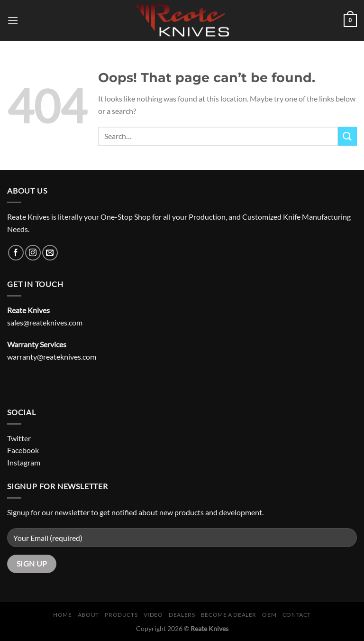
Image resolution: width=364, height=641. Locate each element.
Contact (297, 615)
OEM (269, 615)
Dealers (182, 615)
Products (121, 615)
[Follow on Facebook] (16, 253)
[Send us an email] (50, 253)
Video (153, 615)
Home (62, 615)
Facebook (23, 450)
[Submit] (347, 136)
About (88, 615)
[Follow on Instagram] (33, 253)
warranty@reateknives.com (52, 357)
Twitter (19, 438)
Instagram (24, 462)
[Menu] (13, 20)
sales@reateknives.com (45, 322)
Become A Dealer (229, 615)
